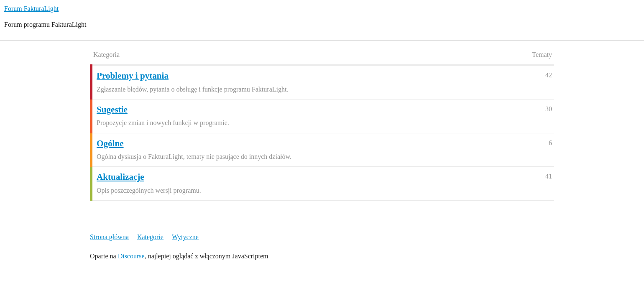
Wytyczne (185, 237)
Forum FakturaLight (31, 9)
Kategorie (150, 237)
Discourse (131, 256)
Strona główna (109, 237)
